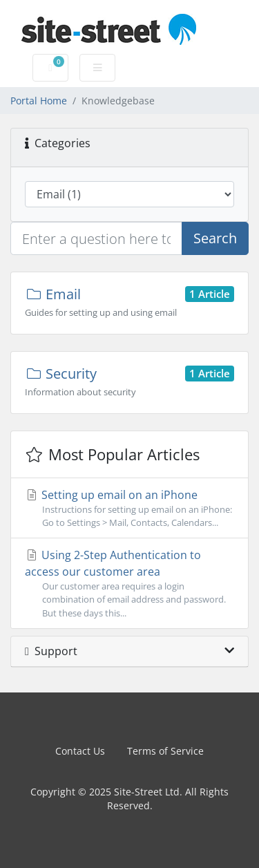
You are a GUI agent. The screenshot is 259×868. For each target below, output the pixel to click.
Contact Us (80, 751)
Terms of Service (165, 751)
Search (215, 238)
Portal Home (39, 101)
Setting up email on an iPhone (129, 508)
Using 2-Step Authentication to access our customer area (129, 584)
